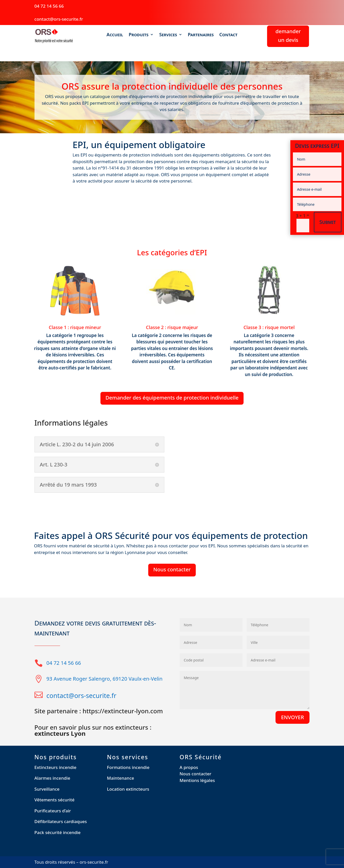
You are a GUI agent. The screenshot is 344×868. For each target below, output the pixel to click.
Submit (328, 222)
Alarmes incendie (52, 778)
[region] (66, 831)
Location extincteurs (128, 789)
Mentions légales (197, 780)
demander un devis (288, 36)
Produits (138, 35)
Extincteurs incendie (56, 767)
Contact (228, 35)
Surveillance (47, 789)
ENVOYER (293, 717)
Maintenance (121, 778)
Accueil (115, 35)
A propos (189, 767)
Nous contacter (172, 569)
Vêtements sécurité (55, 800)
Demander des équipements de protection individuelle (172, 398)
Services (168, 35)
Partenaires (201, 35)
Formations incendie (128, 767)
